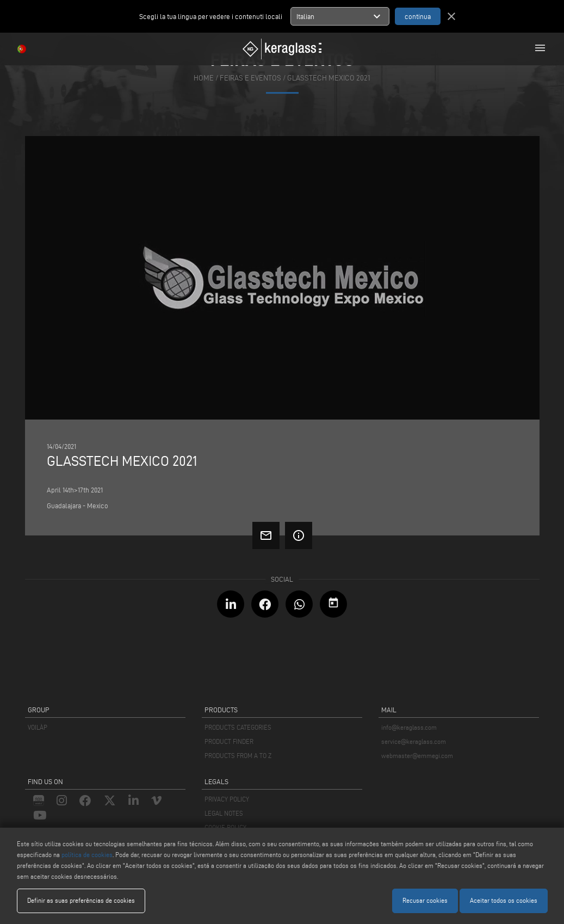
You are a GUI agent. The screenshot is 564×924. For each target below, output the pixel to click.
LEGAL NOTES (224, 813)
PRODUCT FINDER (229, 741)
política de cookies (87, 855)
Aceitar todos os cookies (504, 900)
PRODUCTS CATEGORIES (238, 727)
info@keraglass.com (409, 727)
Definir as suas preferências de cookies (81, 900)
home (204, 78)
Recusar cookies (425, 900)
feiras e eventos (250, 78)
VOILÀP (38, 727)
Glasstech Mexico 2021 (329, 78)
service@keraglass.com (414, 741)
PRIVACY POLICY (227, 799)
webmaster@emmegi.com (417, 756)
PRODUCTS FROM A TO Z (238, 756)
